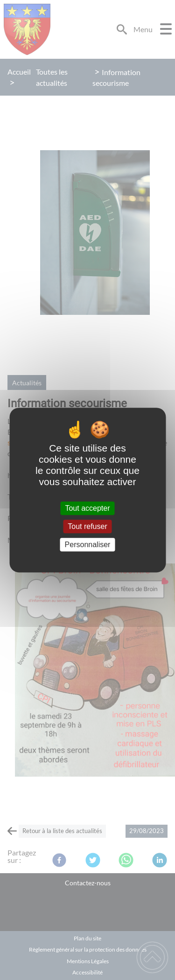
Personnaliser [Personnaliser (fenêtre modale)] (88, 545)
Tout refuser (87, 526)
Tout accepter (87, 508)
